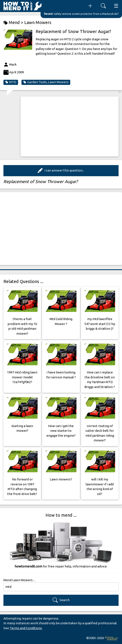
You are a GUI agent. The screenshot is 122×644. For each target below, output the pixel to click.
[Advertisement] (70, 126)
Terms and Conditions (26, 628)
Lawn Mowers (38, 22)
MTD (11, 82)
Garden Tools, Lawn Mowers (46, 82)
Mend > (14, 23)
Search (61, 600)
